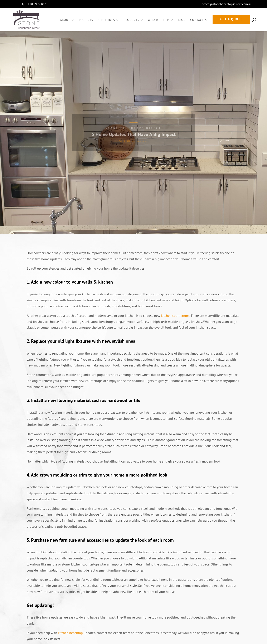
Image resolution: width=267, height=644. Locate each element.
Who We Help (159, 20)
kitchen (143, 139)
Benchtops (106, 20)
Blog (182, 20)
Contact (197, 20)
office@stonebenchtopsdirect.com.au (227, 4)
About (65, 20)
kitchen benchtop (70, 633)
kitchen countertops (175, 316)
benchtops (136, 139)
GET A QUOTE (231, 19)
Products (131, 20)
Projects (86, 20)
